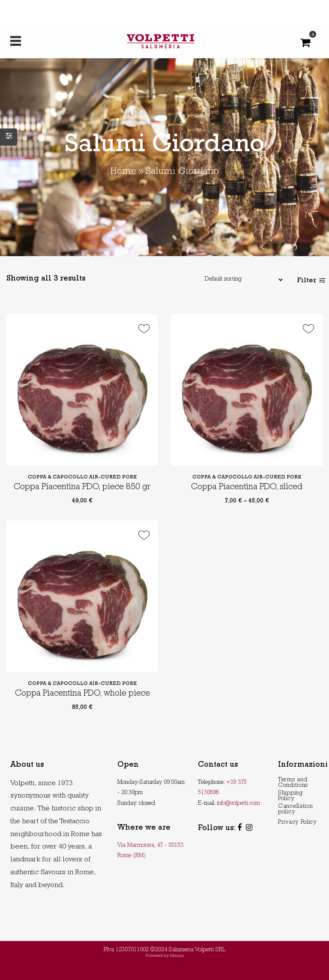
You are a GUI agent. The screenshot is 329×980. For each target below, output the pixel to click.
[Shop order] (239, 280)
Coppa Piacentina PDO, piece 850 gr (82, 487)
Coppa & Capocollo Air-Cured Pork (82, 478)
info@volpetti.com (238, 804)
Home (123, 172)
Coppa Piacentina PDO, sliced (247, 487)
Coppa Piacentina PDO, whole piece (82, 694)
